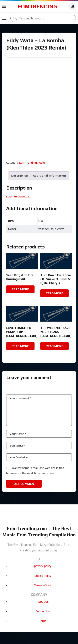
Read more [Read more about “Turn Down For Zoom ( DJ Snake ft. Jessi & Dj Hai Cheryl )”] (54, 293)
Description (20, 176)
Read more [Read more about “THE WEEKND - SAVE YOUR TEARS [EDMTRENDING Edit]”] (54, 346)
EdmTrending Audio (32, 163)
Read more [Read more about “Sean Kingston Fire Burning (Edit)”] (20, 289)
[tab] (20, 176)
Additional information (49, 176)
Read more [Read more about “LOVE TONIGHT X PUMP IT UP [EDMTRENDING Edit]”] (20, 346)
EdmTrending (37, 6)
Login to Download (18, 196)
